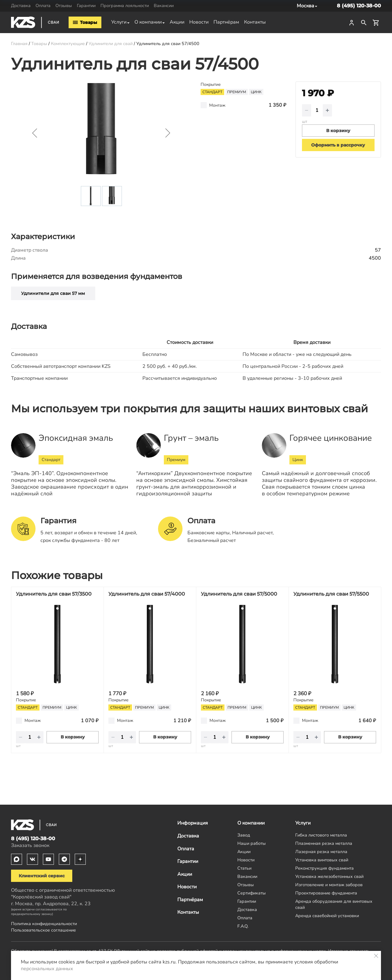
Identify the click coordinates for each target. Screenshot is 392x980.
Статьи (244, 868)
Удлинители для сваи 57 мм (53, 293)
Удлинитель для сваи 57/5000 (239, 594)
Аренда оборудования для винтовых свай (334, 904)
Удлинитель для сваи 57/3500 (54, 594)
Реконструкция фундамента (324, 868)
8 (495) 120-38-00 (359, 6)
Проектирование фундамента (326, 893)
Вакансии (164, 6)
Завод (244, 835)
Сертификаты (252, 893)
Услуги (119, 22)
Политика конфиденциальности (44, 924)
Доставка (21, 6)
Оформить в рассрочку (338, 145)
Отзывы (64, 6)
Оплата (43, 6)
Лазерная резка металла (321, 852)
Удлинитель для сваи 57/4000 (147, 594)
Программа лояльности (125, 6)
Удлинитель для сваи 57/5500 (331, 594)
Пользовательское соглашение (43, 930)
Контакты (255, 22)
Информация (193, 823)
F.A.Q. (243, 926)
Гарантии (86, 6)
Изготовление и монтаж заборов (329, 885)
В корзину (73, 737)
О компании (148, 22)
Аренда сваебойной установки (327, 916)
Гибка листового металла (321, 835)
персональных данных (47, 969)
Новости (199, 22)
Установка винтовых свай (322, 860)
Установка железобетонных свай (329, 876)
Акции (177, 22)
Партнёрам (226, 22)
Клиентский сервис (42, 876)
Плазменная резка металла (324, 843)
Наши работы (252, 843)
